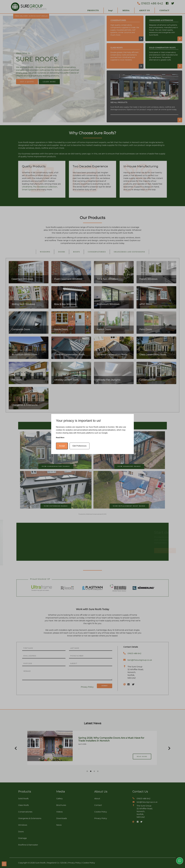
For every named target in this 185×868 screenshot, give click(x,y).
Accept (62, 446)
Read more (60, 438)
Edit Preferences (80, 446)
